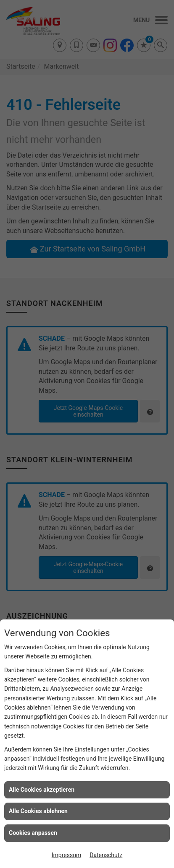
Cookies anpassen (33, 833)
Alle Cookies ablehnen (38, 811)
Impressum (66, 855)
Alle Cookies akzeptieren (42, 790)
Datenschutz (106, 855)
